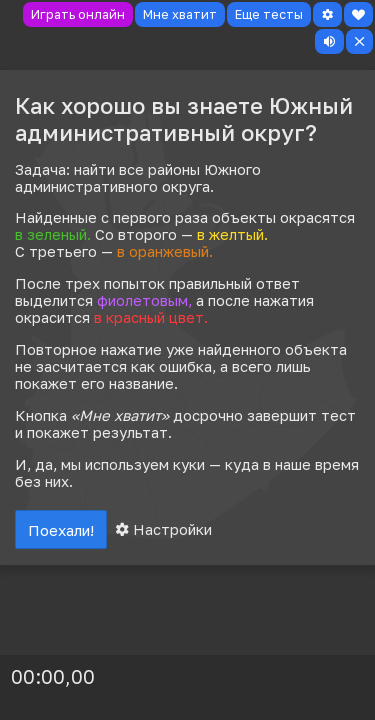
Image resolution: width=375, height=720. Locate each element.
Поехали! (61, 530)
